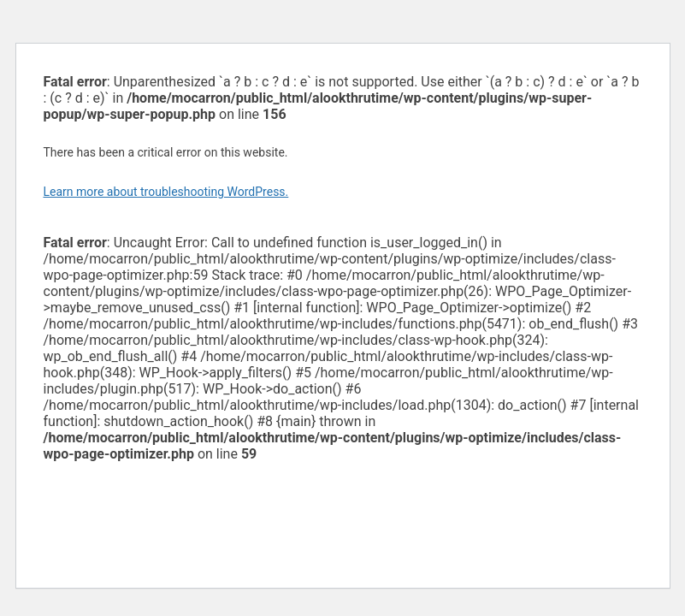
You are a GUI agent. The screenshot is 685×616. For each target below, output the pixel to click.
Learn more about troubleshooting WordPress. (166, 192)
